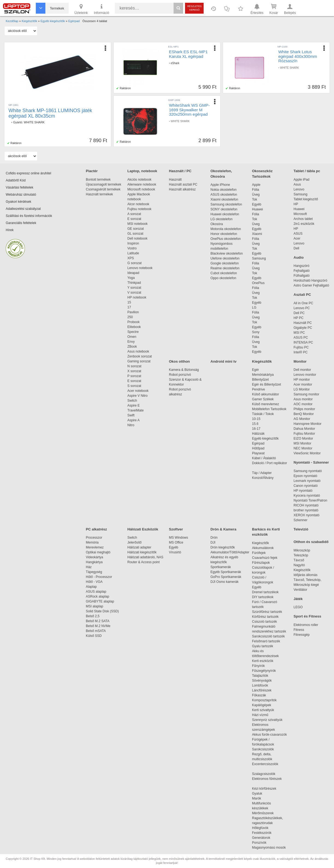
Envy (131, 342)
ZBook (132, 347)
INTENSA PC (303, 342)
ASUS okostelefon (224, 195)
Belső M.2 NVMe (99, 626)
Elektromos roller (306, 625)
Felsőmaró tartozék (266, 641)
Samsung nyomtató (308, 471)
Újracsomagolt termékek (103, 184)
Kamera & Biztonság (184, 370)
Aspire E (134, 405)
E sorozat (134, 219)
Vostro (132, 248)
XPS (131, 258)
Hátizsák (258, 434)
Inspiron (133, 243)
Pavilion (133, 312)
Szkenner (301, 520)
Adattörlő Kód (16, 180)
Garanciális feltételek (21, 223)
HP (296, 204)
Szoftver (176, 529)
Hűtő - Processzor (99, 577)
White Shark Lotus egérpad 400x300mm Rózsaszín (298, 56)
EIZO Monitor (303, 439)
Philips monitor (304, 409)
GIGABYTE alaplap (101, 601)
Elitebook (134, 327)
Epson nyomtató (305, 476)
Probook (134, 322)
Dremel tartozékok (268, 592)
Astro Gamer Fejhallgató (311, 285)
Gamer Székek (263, 399)
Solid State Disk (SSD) (102, 611)
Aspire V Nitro (138, 396)
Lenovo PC (302, 308)
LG (254, 308)
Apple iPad (301, 180)
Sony (256, 332)
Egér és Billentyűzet (266, 384)
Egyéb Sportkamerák (227, 572)
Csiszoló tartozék (264, 622)
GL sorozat (135, 234)
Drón (214, 538)
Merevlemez (95, 547)
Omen (132, 337)
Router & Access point (143, 562)
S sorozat (134, 386)
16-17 (256, 429)
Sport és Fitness (307, 616)
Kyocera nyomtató (307, 496)
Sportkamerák (221, 567)
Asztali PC (302, 295)
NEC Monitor (303, 448)
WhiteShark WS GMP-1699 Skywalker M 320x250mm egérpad (189, 110)
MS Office (176, 542)
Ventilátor (300, 590)
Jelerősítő (134, 542)
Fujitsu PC (301, 347)
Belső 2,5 (93, 616)
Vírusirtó (175, 552)
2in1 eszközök (304, 224)
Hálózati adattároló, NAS (145, 557)
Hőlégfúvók (260, 828)
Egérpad (258, 443)
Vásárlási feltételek (20, 187)
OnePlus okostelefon (226, 239)
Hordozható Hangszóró (310, 281)
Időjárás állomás (305, 575)
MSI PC (299, 333)
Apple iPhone (220, 185)
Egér (255, 370)
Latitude (133, 253)
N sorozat (134, 366)
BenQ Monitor (304, 414)
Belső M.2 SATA (98, 621)
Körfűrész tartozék (265, 617)
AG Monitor (302, 419)
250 (130, 317)
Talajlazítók (260, 676)
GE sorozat (137, 229)
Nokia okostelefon (223, 190)
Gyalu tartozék (263, 646)
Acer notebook (138, 391)
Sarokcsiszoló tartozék (268, 636)
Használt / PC (180, 171)
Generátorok (261, 838)
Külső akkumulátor (266, 394)
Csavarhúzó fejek (267, 558)
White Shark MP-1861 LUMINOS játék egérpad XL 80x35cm (50, 113)
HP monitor (302, 380)
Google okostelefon (225, 263)
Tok (255, 199)
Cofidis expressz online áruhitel (28, 173)
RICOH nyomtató (306, 505)
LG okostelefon (222, 219)
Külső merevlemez (266, 404)
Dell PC (299, 313)
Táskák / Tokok (263, 414)
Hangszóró (301, 266)
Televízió (301, 529)
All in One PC (303, 303)
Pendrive (258, 389)
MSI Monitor (302, 443)
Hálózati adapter (139, 547)
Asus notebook (138, 351)
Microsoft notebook (141, 189)
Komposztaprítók (264, 700)
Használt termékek (99, 194)
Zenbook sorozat (140, 356)
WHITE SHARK (34, 122)
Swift (131, 415)
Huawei (257, 209)
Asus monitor (303, 399)
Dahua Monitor (304, 429)
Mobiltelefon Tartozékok (269, 409)
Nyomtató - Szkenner (311, 462)
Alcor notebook (138, 204)
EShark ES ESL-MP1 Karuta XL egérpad (188, 54)
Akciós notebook (139, 180)
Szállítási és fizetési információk (29, 216)
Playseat (258, 453)
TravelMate (136, 410)
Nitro (131, 425)
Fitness (299, 630)
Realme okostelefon (225, 268)
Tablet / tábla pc (307, 171)
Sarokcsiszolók (265, 749)
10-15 (256, 419)
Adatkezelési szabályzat (23, 209)
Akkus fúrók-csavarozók (269, 735)
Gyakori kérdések (18, 202)
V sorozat (134, 293)
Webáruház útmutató (21, 195)
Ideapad (133, 273)
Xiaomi (257, 234)
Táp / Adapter (262, 473)
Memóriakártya (263, 375)
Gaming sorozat (140, 361)
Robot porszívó (180, 375)
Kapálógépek (262, 705)
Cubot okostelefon (224, 273)
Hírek (10, 230)
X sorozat (134, 371)
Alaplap (91, 587)
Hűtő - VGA (94, 582)
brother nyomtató (306, 510)
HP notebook (137, 297)
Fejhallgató (302, 271)
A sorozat (134, 214)
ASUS (298, 234)
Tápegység (94, 572)
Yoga (131, 278)
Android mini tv (223, 361)
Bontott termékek (98, 180)
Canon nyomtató (306, 486)
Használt (175, 180)
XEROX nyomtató (307, 515)
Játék (298, 599)
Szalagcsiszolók (264, 774)
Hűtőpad (258, 448)
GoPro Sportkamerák (226, 577)
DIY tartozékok (263, 597)
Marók (260, 798)
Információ (101, 9)
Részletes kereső (194, 8)
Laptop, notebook (142, 171)
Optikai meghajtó (98, 552)
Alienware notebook (142, 184)
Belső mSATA (97, 631)
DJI (213, 542)
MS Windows (178, 538)
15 (129, 302)
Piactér (92, 171)
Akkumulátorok (266, 548)
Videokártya (94, 557)
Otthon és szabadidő (311, 542)
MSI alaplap (94, 606)
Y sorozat (134, 288)
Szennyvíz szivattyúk (267, 720)
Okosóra (217, 224)
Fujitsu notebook (139, 209)
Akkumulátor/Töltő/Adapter (230, 552)
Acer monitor (303, 384)
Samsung (259, 258)
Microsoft (300, 214)
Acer (297, 238)
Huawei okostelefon (225, 214)
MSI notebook (137, 224)
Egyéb (257, 204)
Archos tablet (303, 219)
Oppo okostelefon (223, 278)
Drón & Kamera (223, 529)
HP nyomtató (303, 491)
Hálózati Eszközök (143, 529)
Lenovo (299, 189)
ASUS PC (301, 338)
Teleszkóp (301, 555)
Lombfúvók (260, 685)
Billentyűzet (260, 380)
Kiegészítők (262, 361)
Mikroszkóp (302, 550)
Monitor (300, 361)
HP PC (298, 318)
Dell (296, 248)
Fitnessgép (302, 635)
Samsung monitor (306, 394)
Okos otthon (179, 361)
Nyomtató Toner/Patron (310, 500)
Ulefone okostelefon (225, 258)
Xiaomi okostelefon (224, 199)
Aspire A (134, 420)
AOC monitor (303, 404)
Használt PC (303, 323)
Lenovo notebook (140, 268)
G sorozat (134, 263)
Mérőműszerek (263, 813)
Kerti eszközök (263, 661)
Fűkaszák (259, 695)
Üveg (256, 195)
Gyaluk (263, 794)
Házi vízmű (260, 715)
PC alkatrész (96, 529)
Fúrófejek (262, 553)
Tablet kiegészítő (306, 199)
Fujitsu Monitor (304, 434)
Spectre (133, 332)
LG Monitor (302, 389)
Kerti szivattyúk (263, 710)
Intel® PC (301, 352)
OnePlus (258, 283)
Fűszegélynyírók (265, 671)
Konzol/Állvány (263, 478)
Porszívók (259, 843)
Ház (89, 567)
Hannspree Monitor (307, 424)
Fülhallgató (302, 276)
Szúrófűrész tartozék (267, 612)
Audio (299, 257)
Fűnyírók (258, 666)
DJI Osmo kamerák (225, 582)
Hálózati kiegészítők (142, 552)
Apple (256, 185)
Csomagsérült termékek (103, 189)
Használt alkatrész (182, 189)
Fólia (256, 190)
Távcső (299, 560)
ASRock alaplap (98, 596)
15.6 (255, 424)
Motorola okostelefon (226, 229)
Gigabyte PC (303, 328)
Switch (132, 401)
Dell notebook (137, 238)
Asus (297, 184)
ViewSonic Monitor (307, 453)
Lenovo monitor (305, 375)
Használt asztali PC (183, 184)
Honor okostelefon (224, 234)
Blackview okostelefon (227, 253)
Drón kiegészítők (223, 547)
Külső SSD (94, 636)
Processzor (94, 538)
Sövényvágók (265, 681)
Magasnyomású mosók (269, 848)
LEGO (298, 607)
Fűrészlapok (264, 563)
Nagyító (299, 565)
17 (129, 307)
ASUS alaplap (97, 592)
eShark (175, 63)
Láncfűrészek (264, 690)
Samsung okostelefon (226, 204)
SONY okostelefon (224, 209)
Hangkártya (94, 562)
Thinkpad (134, 283)
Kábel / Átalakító (265, 458)
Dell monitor (302, 370)
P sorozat (134, 376)
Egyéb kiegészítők (265, 439)
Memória (92, 542)
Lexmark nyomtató (307, 481)
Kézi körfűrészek (267, 789)
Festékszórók (262, 833)
